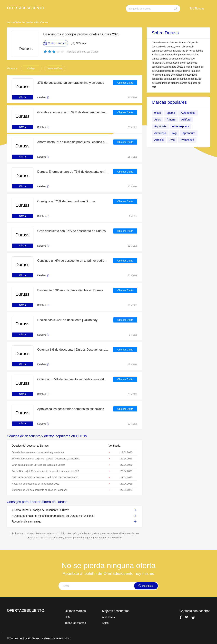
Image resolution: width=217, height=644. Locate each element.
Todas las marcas (75, 623)
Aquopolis (160, 126)
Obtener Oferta (125, 83)
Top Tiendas (197, 9)
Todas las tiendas (24, 22)
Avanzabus (187, 140)
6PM (68, 617)
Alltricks (159, 140)
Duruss (44, 22)
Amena (171, 120)
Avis (172, 140)
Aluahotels (108, 617)
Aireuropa (160, 133)
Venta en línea (55, 68)
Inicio (10, 22)
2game (171, 113)
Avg (174, 133)
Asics (157, 120)
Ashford (186, 120)
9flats (157, 113)
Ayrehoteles (188, 113)
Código (31, 68)
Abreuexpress (180, 126)
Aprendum (189, 133)
